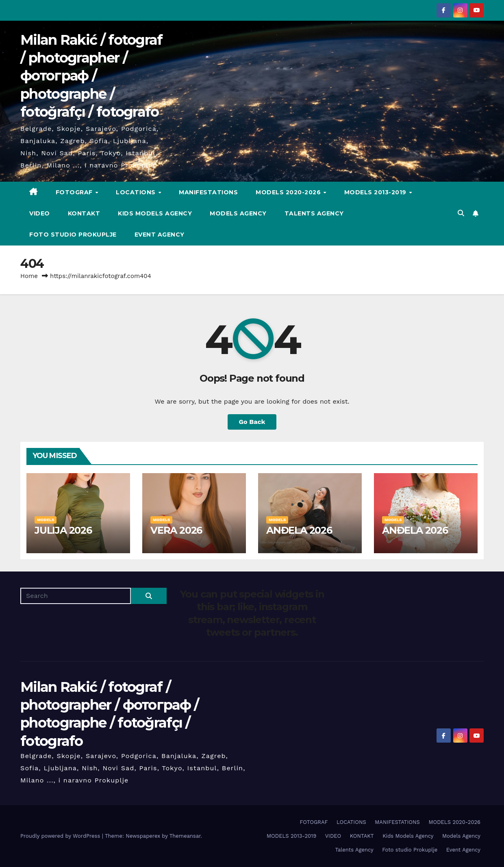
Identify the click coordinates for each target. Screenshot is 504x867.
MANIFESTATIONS (208, 192)
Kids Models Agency (155, 213)
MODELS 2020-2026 (289, 192)
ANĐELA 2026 (299, 530)
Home (29, 276)
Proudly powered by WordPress (61, 836)
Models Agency (238, 213)
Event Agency (160, 235)
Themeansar (185, 836)
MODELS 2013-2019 (376, 192)
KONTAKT (84, 213)
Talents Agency (314, 213)
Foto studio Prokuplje (73, 235)
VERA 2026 (176, 530)
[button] (461, 213)
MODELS (46, 520)
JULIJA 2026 (63, 530)
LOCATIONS (137, 192)
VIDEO (40, 213)
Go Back (252, 422)
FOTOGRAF (75, 192)
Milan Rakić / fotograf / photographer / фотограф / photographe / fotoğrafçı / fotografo (91, 76)
